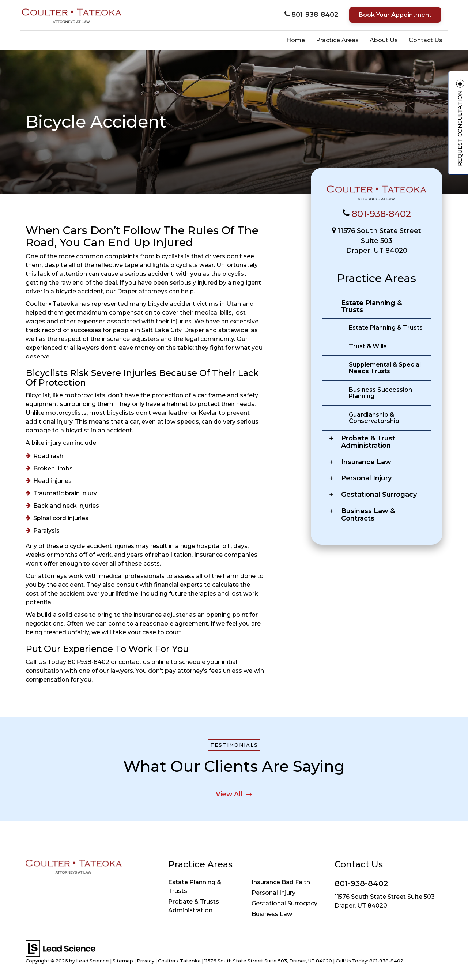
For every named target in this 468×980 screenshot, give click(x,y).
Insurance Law (366, 462)
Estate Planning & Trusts (371, 307)
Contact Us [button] (426, 40)
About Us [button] (384, 40)
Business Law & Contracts (368, 515)
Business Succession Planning (380, 393)
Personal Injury (366, 478)
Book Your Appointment (395, 15)
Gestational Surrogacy (379, 495)
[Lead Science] (61, 948)
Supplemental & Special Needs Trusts (385, 368)
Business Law (272, 914)
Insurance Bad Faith (281, 882)
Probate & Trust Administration (368, 442)
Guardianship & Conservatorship (374, 418)
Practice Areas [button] (337, 40)
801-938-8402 (381, 214)
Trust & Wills (368, 346)
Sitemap (123, 961)
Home (296, 40)
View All (234, 794)
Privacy (146, 961)
